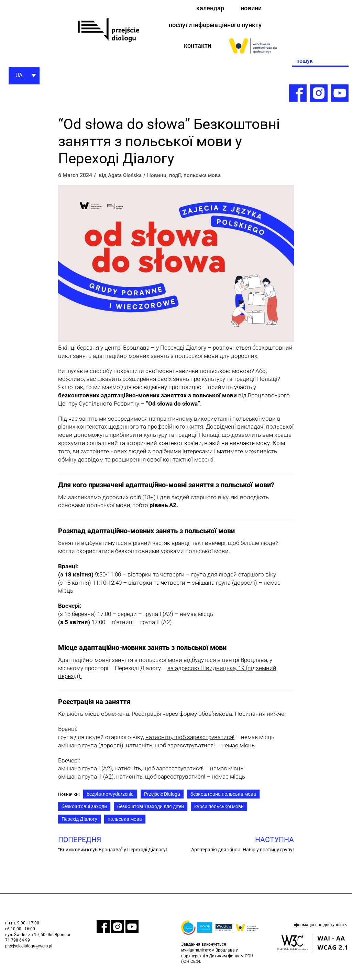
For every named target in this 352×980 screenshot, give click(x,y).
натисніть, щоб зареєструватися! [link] (170, 748)
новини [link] (250, 9)
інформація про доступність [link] (319, 932)
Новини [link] (159, 178)
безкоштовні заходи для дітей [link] (150, 811)
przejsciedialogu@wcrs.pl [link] (29, 952)
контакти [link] (196, 48)
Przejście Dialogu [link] (164, 797)
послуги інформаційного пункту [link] (211, 27)
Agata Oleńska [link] (126, 178)
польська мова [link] (206, 178)
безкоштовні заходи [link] (84, 811)
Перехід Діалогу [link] (79, 824)
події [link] (178, 178)
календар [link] (207, 9)
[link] (108, 31)
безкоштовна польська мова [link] (225, 797)
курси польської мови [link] (218, 811)
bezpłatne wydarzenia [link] (112, 797)
